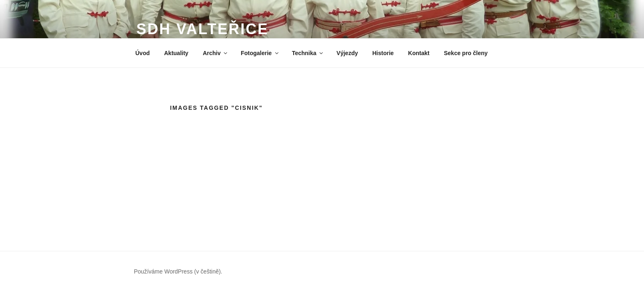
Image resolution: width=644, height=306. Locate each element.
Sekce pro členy (466, 53)
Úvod (143, 53)
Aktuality (176, 53)
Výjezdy (347, 53)
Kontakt (419, 53)
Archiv (216, 53)
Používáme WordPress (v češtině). (178, 271)
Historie (383, 53)
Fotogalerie (260, 53)
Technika (308, 53)
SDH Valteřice (202, 29)
